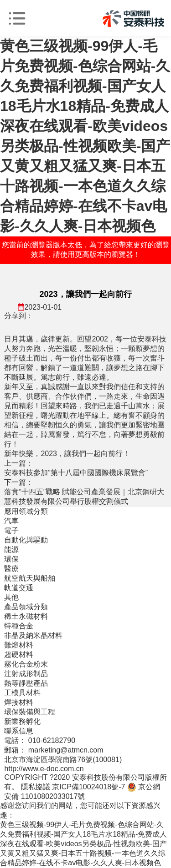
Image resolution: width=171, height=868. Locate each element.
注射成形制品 (26, 674)
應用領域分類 (26, 511)
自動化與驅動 (26, 540)
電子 (11, 530)
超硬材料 (19, 655)
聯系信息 (19, 731)
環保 (11, 559)
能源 (11, 549)
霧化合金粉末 (26, 664)
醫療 (11, 569)
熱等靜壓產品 (26, 683)
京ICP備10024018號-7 (88, 787)
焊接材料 (19, 702)
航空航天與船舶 (30, 578)
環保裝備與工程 (30, 712)
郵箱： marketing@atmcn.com (54, 750)
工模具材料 (22, 693)
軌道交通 (19, 588)
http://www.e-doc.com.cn (44, 769)
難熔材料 (19, 645)
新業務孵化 (22, 721)
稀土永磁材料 (26, 616)
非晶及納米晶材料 (33, 635)
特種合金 (19, 626)
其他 (11, 597)
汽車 (11, 521)
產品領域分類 (26, 607)
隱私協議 (36, 787)
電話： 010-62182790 (40, 740)
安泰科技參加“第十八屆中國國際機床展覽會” (76, 473)
